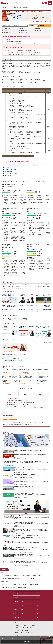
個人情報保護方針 (27, 628)
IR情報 (24, 625)
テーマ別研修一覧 (10, 318)
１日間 (10, 156)
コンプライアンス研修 (10, 167)
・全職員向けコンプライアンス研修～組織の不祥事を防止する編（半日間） (21, 73)
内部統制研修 (8, 176)
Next (49, 441)
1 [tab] (22, 448)
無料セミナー (18, 635)
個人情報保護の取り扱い (20, 424)
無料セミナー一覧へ (45, 363)
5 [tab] (28, 448)
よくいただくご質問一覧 (39, 408)
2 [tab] (24, 448)
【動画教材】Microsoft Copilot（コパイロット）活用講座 (18, 578)
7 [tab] (31, 448)
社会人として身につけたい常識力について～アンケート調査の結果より (21, 584)
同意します (27, 642)
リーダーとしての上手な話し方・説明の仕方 (14, 587)
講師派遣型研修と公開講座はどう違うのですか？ (19, 404)
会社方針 (17, 628)
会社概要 (17, 625)
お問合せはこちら (45, 26)
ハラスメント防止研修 (10, 169)
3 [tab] (26, 448)
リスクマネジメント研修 (11, 173)
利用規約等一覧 (19, 630)
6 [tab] (30, 448)
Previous (4, 441)
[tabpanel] (26, 441)
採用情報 (33, 625)
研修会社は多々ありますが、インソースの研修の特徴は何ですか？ (23, 402)
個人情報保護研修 (9, 171)
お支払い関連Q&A (28, 633)
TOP (3, 318)
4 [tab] (27, 448)
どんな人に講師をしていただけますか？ (18, 406)
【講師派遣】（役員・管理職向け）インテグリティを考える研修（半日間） (22, 575)
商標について (28, 630)
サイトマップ (18, 633)
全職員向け (26, 156)
